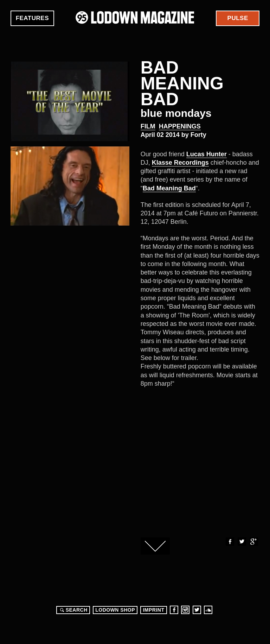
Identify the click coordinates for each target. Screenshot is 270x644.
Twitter (242, 542)
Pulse (238, 18)
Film (148, 126)
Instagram (185, 610)
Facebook (230, 542)
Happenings (180, 126)
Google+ (253, 542)
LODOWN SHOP (115, 610)
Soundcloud (208, 610)
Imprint (153, 610)
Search (73, 610)
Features (32, 18)
